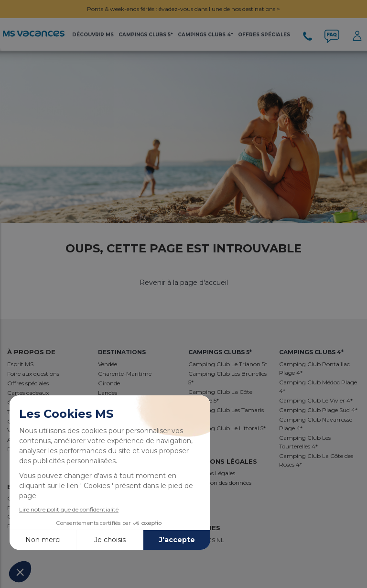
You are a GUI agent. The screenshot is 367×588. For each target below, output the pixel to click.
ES (212, 540)
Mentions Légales (212, 473)
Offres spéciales (28, 383)
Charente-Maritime (125, 374)
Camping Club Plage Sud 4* (318, 410)
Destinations (122, 352)
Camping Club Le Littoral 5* (227, 428)
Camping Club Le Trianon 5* (228, 364)
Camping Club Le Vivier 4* (316, 400)
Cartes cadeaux (28, 393)
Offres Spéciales (264, 35)
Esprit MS (20, 364)
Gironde (109, 383)
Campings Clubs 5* (146, 35)
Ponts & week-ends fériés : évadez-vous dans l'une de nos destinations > (183, 9)
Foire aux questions (33, 374)
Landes (108, 393)
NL (220, 540)
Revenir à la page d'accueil (184, 283)
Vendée (108, 364)
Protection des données (220, 483)
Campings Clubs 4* (205, 35)
